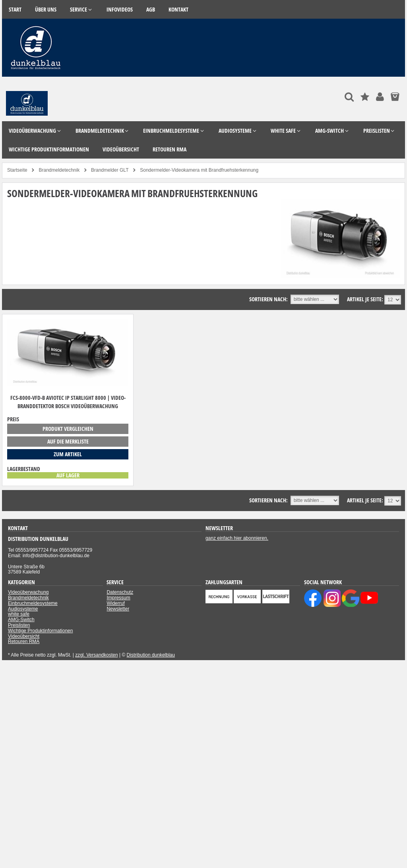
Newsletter (118, 609)
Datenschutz (120, 592)
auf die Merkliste (68, 441)
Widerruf (115, 603)
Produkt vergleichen (68, 429)
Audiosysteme (23, 609)
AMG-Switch (21, 620)
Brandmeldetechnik (28, 598)
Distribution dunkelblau (151, 655)
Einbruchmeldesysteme (33, 603)
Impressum (118, 598)
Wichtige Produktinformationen (40, 631)
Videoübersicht (24, 636)
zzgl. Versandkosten (96, 655)
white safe (19, 614)
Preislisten (19, 625)
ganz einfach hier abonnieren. (237, 538)
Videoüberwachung (28, 592)
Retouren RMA (24, 641)
